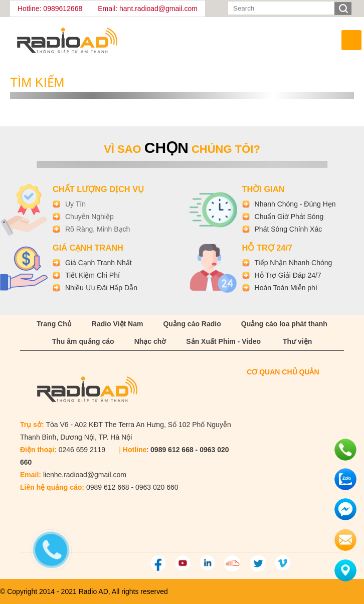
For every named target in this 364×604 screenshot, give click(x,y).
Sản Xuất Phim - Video (223, 341)
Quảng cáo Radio (192, 324)
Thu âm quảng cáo (83, 341)
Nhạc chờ (150, 341)
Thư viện (297, 341)
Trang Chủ (54, 324)
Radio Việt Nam (118, 324)
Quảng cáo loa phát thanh (284, 324)
